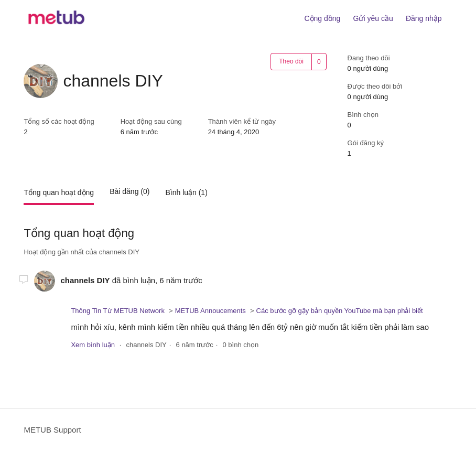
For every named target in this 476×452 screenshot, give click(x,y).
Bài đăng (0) (129, 191)
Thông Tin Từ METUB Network (118, 311)
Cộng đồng (322, 18)
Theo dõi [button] (291, 61)
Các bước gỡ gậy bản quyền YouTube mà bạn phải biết (340, 311)
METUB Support (52, 430)
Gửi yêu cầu (373, 18)
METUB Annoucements (210, 311)
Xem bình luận (93, 345)
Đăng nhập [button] (424, 18)
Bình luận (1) (186, 192)
